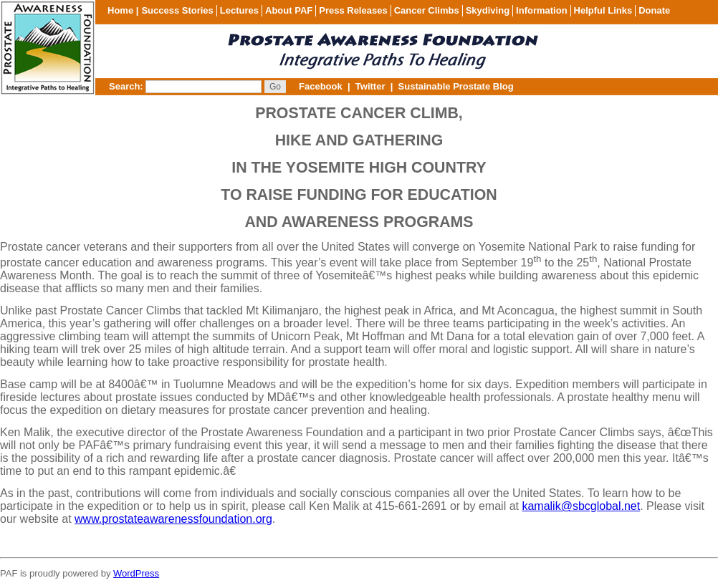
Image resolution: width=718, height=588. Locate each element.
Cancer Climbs (427, 10)
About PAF (289, 10)
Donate (654, 10)
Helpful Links (603, 10)
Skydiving (488, 10)
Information (542, 10)
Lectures (239, 10)
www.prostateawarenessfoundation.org (173, 519)
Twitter (370, 86)
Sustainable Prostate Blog (456, 86)
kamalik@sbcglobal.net (581, 506)
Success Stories (177, 10)
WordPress (136, 573)
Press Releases (353, 10)
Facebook (321, 86)
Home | (123, 10)
